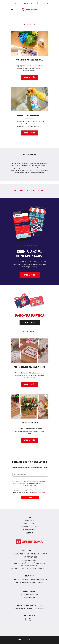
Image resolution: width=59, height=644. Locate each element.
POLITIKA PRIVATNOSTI (30, 557)
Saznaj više (30, 77)
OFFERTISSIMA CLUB (18, 3)
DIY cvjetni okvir (29, 423)
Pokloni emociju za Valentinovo (29, 367)
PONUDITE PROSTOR (30, 527)
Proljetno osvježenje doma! (29, 60)
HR (45, 3)
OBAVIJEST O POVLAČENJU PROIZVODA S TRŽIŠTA (29, 579)
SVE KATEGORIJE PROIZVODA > (29, 191)
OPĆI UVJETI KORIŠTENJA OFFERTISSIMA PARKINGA (29, 569)
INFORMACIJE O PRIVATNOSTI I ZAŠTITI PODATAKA (29, 554)
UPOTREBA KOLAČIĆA (29, 560)
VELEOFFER (31, 3)
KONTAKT (29, 533)
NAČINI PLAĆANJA (29, 530)
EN (47, 3)
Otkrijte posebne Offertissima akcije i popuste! (29, 609)
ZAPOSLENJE (29, 521)
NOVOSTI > (30, 24)
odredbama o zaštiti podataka (39, 492)
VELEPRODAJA (29, 524)
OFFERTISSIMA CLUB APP (30, 595)
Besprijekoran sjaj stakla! (29, 116)
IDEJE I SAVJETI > (29, 332)
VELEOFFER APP (29, 598)
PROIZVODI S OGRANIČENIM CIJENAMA (30, 582)
